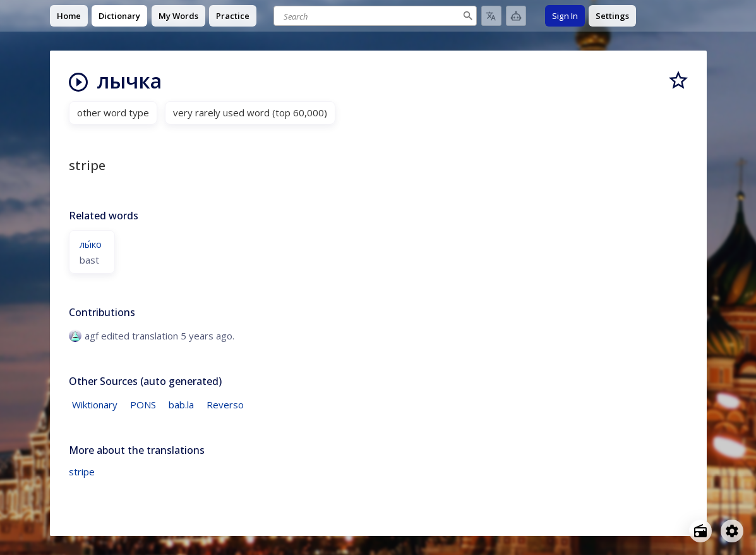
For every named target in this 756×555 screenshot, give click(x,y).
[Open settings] (732, 531)
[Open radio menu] (700, 531)
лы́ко (91, 244)
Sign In (565, 16)
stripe (82, 472)
